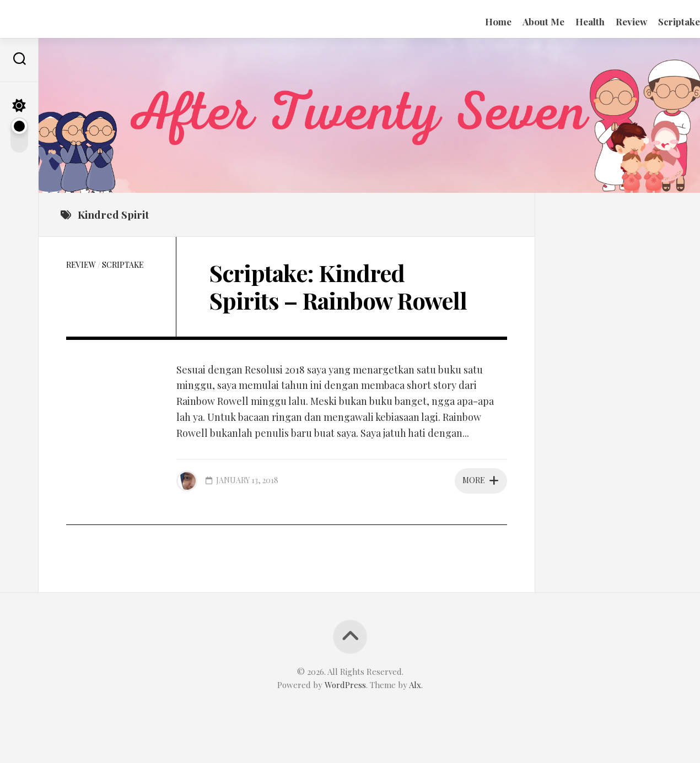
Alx (415, 685)
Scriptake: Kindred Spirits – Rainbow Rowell (338, 286)
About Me (521, 21)
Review (609, 21)
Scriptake (657, 21)
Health (568, 21)
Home (476, 21)
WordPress (345, 685)
